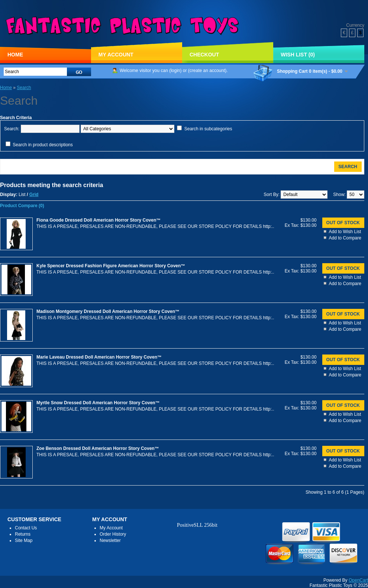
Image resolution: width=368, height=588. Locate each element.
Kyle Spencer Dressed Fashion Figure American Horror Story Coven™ (111, 266)
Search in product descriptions (43, 145)
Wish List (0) (298, 55)
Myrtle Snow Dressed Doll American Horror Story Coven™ (98, 403)
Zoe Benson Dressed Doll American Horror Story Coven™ (98, 448)
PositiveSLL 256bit (197, 525)
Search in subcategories (208, 129)
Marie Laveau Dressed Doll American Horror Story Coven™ (99, 357)
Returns (23, 534)
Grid (34, 195)
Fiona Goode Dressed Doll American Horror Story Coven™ (99, 220)
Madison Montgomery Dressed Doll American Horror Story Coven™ (108, 311)
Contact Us (26, 528)
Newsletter (110, 540)
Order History (113, 534)
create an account (207, 71)
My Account (116, 55)
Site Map (24, 540)
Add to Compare (345, 238)
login (175, 71)
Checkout (204, 55)
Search (24, 88)
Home (15, 55)
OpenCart (358, 580)
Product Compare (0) (22, 206)
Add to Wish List (345, 232)
